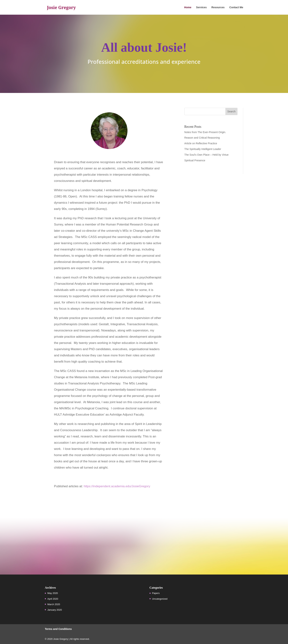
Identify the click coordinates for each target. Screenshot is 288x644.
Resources (218, 7)
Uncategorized (160, 599)
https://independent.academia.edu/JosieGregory (117, 486)
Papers (156, 593)
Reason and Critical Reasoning (202, 138)
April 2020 (53, 599)
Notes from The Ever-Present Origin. (205, 132)
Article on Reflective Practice (201, 143)
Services (201, 7)
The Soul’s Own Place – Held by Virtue (207, 155)
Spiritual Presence (195, 160)
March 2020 (54, 604)
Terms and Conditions (58, 629)
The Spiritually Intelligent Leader (203, 149)
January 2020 (55, 610)
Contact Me (236, 7)
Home (188, 7)
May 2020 (53, 593)
